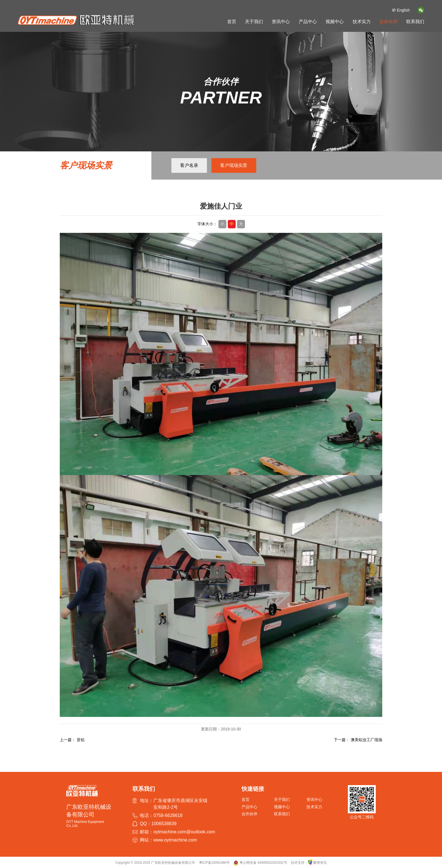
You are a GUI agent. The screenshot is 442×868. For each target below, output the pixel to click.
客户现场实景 (234, 165)
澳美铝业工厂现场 (366, 740)
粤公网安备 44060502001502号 (260, 863)
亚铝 (81, 740)
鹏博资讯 (320, 863)
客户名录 (189, 165)
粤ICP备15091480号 (214, 863)
